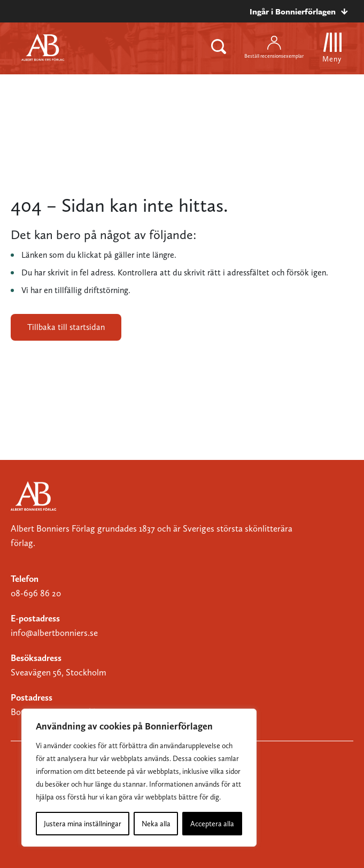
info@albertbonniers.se (54, 633)
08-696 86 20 (36, 593)
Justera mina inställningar (83, 824)
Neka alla (156, 824)
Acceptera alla (212, 824)
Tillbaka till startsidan (66, 327)
